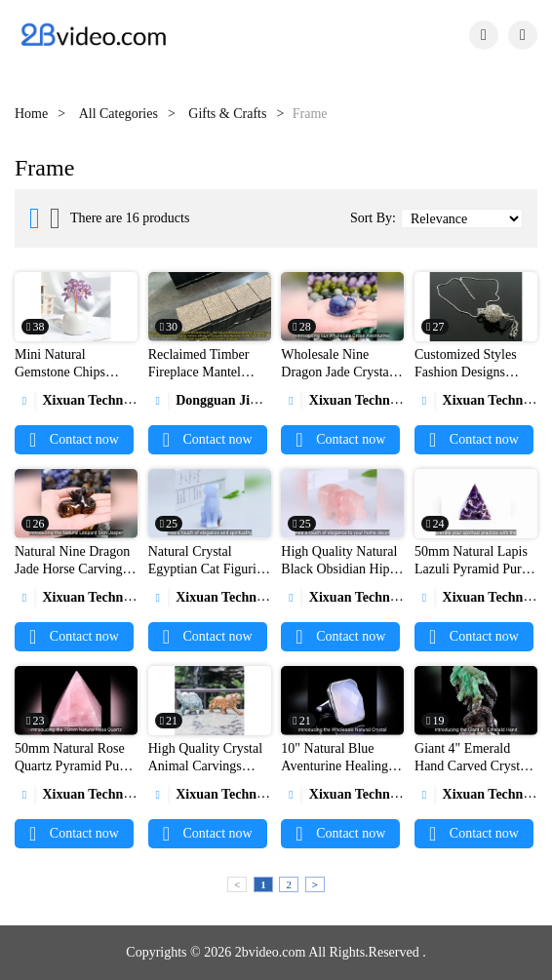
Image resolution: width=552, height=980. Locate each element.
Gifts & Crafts (227, 114)
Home (31, 114)
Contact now (74, 439)
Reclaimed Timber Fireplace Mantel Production (199, 372)
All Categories (118, 114)
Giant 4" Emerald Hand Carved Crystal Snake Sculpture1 (472, 766)
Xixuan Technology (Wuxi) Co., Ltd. (134, 400)
